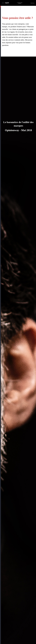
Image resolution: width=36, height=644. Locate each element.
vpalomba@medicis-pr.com (18, 637)
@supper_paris (13, 619)
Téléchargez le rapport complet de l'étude (16, 611)
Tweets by (8, 621)
